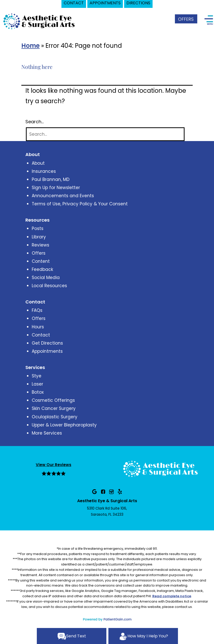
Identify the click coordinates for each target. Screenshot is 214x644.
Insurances (44, 171)
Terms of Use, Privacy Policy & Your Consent (80, 204)
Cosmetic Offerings (53, 400)
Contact (41, 335)
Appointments (47, 351)
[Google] (94, 491)
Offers (39, 253)
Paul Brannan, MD (51, 179)
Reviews (40, 245)
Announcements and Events (63, 196)
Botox (38, 392)
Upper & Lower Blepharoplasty (64, 425)
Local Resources (49, 286)
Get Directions (47, 343)
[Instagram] (111, 491)
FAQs (37, 310)
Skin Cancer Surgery (54, 408)
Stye (37, 376)
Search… (35, 122)
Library (39, 237)
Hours (38, 327)
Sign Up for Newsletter (56, 188)
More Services (47, 433)
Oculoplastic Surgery (55, 417)
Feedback (42, 269)
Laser (37, 384)
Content (41, 261)
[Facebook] (103, 491)
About (38, 163)
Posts (38, 228)
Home (30, 46)
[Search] (105, 134)
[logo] (39, 21)
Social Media (46, 278)
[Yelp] (120, 491)
